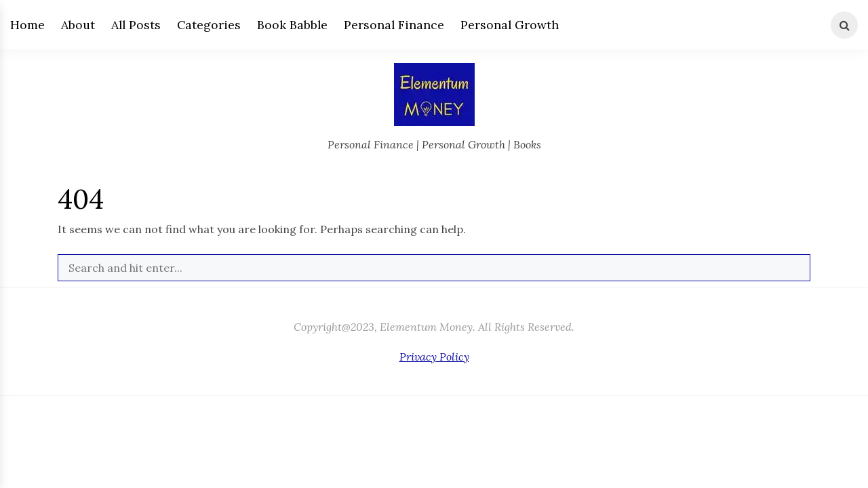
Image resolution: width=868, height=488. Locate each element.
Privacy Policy (434, 357)
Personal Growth (510, 25)
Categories (209, 25)
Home (27, 25)
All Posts (136, 25)
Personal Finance (394, 25)
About (78, 25)
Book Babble (292, 25)
